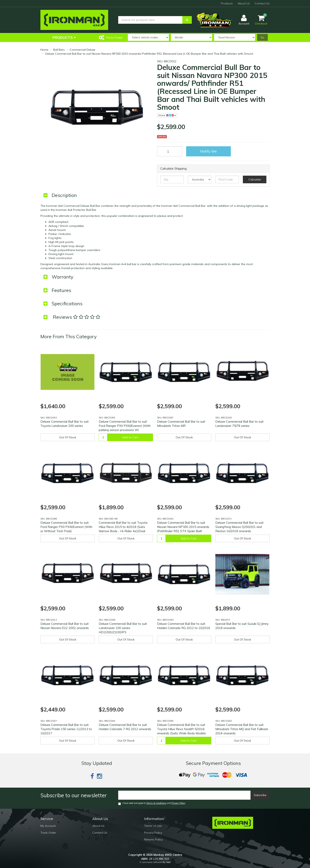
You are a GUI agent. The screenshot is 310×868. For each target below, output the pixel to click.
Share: (167, 115)
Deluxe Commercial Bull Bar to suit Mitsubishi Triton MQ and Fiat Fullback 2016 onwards (242, 729)
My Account (48, 826)
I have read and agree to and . (152, 803)
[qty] (172, 179)
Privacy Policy (178, 803)
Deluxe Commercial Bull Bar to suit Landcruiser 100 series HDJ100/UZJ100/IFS (123, 628)
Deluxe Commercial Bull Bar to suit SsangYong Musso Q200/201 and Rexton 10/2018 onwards (239, 527)
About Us (244, 3)
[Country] (200, 179)
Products (227, 3)
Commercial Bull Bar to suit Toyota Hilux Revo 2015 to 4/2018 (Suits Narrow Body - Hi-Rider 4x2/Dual (123, 527)
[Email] (184, 795)
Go (262, 37)
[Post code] (227, 179)
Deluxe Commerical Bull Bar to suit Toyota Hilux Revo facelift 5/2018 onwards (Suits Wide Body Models (181, 729)
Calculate (255, 179)
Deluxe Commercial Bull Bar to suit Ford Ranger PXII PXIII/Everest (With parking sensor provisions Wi (125, 426)
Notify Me (208, 151)
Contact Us (262, 3)
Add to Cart (130, 437)
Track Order (48, 833)
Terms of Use (153, 826)
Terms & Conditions (156, 803)
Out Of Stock (68, 437)
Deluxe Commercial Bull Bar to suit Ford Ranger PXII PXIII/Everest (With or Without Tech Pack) (66, 527)
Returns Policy (153, 839)
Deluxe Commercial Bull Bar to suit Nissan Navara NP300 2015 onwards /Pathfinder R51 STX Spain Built (183, 527)
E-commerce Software (151, 862)
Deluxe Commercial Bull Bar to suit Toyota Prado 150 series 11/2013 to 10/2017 (66, 729)
